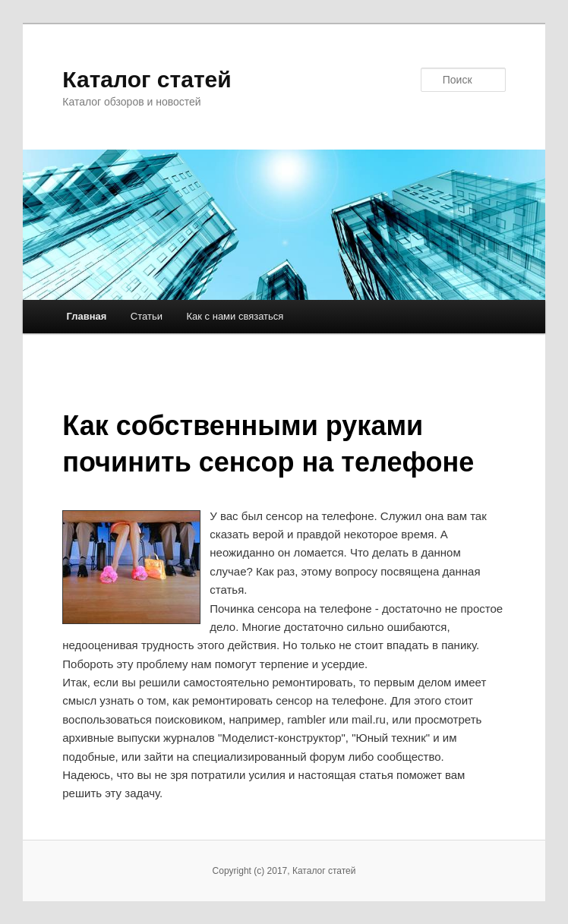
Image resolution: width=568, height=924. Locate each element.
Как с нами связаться (235, 316)
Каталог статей (147, 79)
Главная (86, 316)
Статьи (147, 316)
